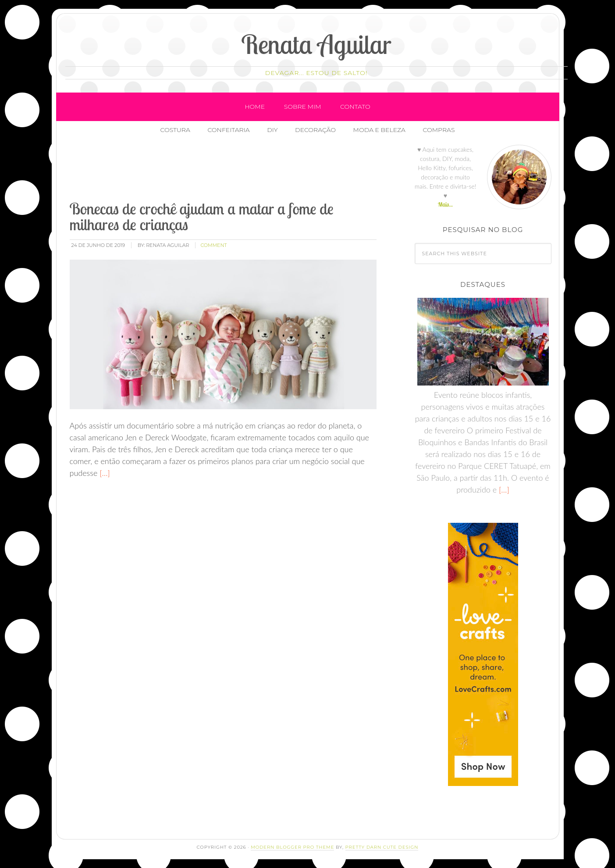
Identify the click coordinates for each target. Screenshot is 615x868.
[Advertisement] (228, 171)
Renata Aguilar (316, 44)
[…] (104, 473)
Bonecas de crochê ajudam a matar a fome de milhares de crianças (202, 216)
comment (213, 245)
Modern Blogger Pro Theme (292, 847)
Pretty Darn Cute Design (382, 847)
